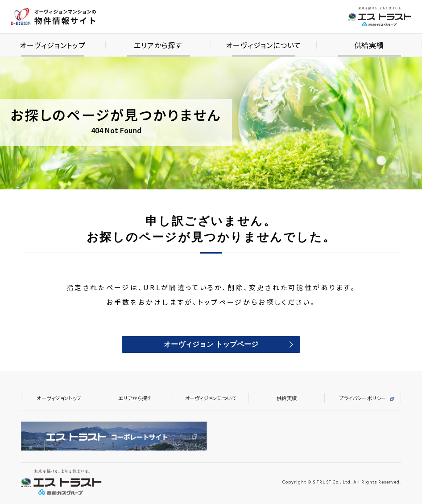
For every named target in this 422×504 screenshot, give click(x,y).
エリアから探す (135, 398)
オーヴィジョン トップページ (211, 345)
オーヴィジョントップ (59, 398)
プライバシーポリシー (363, 398)
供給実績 (287, 398)
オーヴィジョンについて (211, 398)
